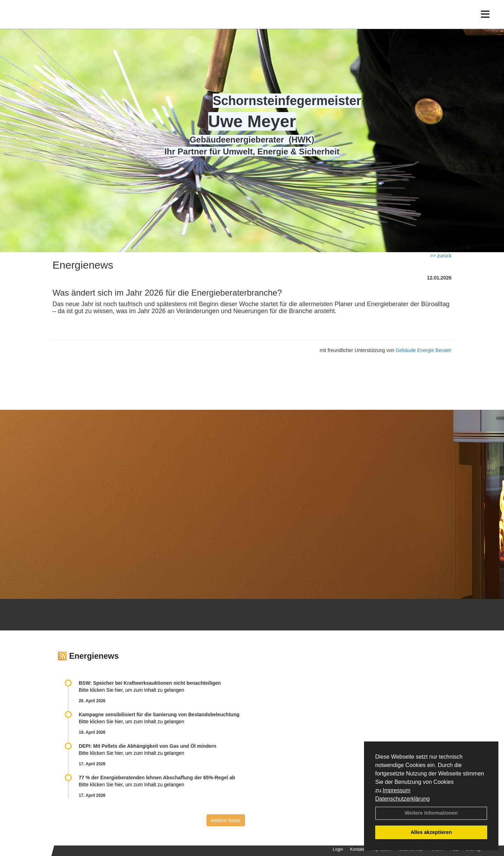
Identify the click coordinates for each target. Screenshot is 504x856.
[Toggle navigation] (485, 20)
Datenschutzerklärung (402, 799)
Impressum (396, 790)
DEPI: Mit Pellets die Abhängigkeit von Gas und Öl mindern (151, 746)
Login (338, 849)
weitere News (226, 820)
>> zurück (441, 256)
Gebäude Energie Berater (423, 350)
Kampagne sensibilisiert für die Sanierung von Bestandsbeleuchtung (159, 715)
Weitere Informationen (431, 813)
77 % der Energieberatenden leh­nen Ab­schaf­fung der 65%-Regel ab (157, 778)
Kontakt (357, 849)
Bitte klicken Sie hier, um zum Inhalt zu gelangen (131, 690)
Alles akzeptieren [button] (431, 832)
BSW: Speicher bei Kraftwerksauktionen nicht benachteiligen (150, 683)
